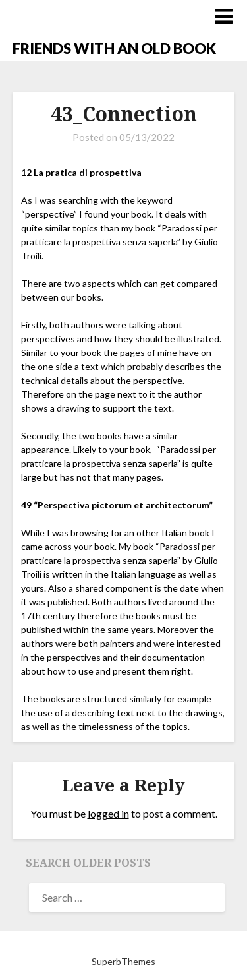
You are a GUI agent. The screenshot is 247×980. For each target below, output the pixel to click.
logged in (108, 813)
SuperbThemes (123, 961)
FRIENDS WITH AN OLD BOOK (114, 48)
